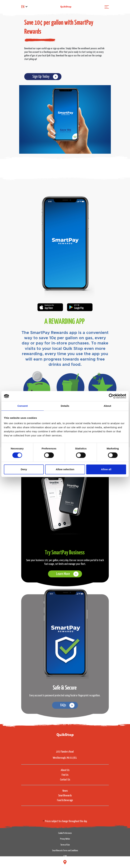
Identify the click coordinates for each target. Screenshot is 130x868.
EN (23, 7)
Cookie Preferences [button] (65, 833)
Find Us (65, 775)
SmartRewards (65, 796)
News (65, 791)
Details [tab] (65, 406)
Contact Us (65, 780)
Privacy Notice (65, 839)
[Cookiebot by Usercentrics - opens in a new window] (111, 396)
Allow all (106, 469)
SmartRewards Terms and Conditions (65, 851)
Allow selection (65, 469)
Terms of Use (65, 845)
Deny (24, 469)
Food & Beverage (65, 800)
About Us (65, 770)
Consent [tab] (23, 406)
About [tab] (107, 406)
